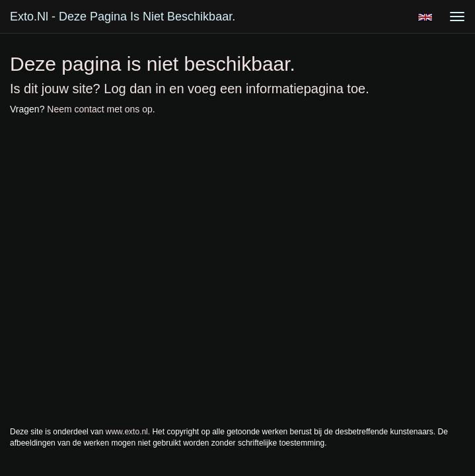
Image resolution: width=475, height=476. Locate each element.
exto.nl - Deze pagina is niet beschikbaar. (123, 17)
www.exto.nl (127, 432)
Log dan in (134, 89)
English (425, 17)
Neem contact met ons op (100, 109)
